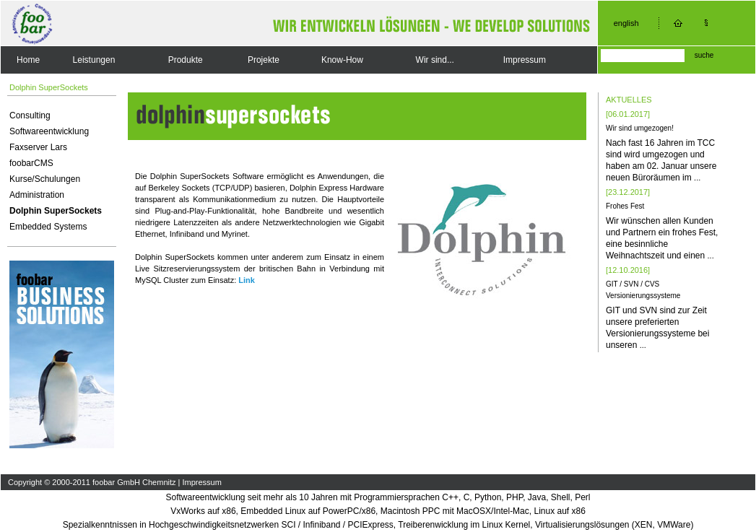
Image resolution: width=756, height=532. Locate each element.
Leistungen (94, 60)
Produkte (186, 60)
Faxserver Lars (38, 147)
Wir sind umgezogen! (640, 128)
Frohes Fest (625, 206)
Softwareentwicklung (49, 131)
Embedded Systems (48, 227)
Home (28, 60)
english (626, 23)
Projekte (264, 60)
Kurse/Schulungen (45, 179)
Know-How (342, 60)
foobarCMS (31, 163)
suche (704, 55)
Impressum (525, 60)
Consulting (30, 115)
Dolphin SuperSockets (56, 211)
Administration (37, 195)
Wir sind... (435, 60)
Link (247, 280)
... (697, 178)
